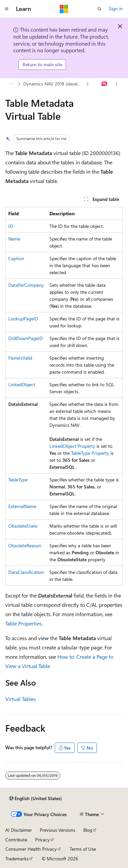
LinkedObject (22, 384)
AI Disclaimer (19, 830)
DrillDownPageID (26, 338)
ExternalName (22, 506)
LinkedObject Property (72, 446)
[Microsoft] (64, 9)
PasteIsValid (20, 358)
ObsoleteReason (25, 545)
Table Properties (24, 623)
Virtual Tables (21, 699)
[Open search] (99, 9)
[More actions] (117, 84)
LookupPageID (23, 319)
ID (11, 226)
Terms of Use (83, 849)
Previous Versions (58, 830)
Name (14, 239)
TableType (18, 480)
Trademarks (17, 859)
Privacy (42, 840)
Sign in (116, 8)
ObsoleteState (23, 526)
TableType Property (90, 453)
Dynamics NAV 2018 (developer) (54, 84)
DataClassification (26, 572)
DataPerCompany (26, 285)
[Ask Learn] (105, 84)
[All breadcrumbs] (11, 84)
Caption (16, 258)
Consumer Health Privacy (31, 849)
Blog (88, 830)
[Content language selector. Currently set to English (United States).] (36, 798)
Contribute (16, 840)
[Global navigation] (7, 9)
